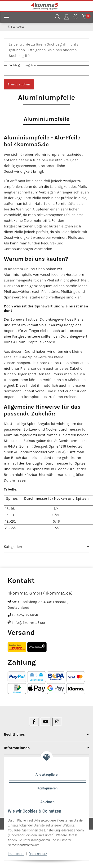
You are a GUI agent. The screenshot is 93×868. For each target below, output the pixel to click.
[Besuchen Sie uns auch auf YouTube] (46, 722)
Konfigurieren (47, 788)
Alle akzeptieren (47, 775)
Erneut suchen (19, 84)
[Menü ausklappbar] (4, 18)
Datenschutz (38, 854)
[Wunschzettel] (75, 18)
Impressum (16, 854)
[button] (58, 18)
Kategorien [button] (13, 547)
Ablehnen (47, 802)
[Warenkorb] (84, 18)
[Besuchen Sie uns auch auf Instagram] (57, 722)
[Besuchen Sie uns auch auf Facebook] (34, 722)
